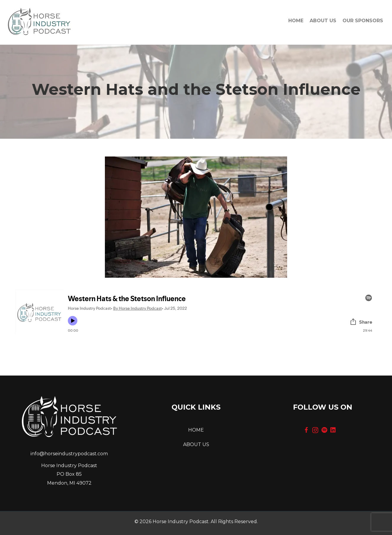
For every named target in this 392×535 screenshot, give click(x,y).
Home (296, 21)
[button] (306, 430)
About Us (323, 21)
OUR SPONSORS (363, 21)
